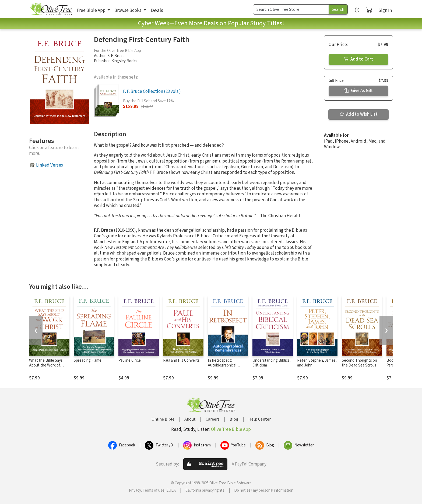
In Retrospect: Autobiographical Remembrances (222, 366)
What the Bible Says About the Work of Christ (46, 366)
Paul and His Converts (181, 360)
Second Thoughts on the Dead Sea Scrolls (359, 363)
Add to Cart (358, 59)
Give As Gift (359, 91)
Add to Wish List (359, 114)
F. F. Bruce (116, 56)
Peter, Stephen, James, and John (317, 363)
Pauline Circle (130, 360)
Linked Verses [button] (50, 165)
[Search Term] (291, 9)
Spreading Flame (88, 360)
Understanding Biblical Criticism (271, 363)
